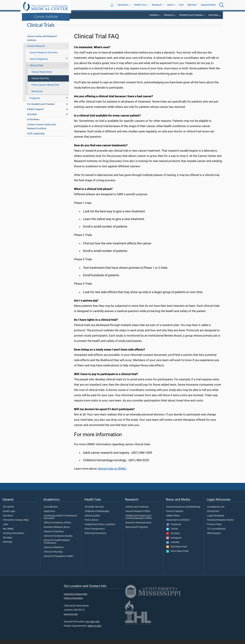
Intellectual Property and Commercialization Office (139, 522)
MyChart (192, 5)
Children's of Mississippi (97, 516)
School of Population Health (58, 561)
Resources (37, 96)
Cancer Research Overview (43, 57)
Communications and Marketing (183, 511)
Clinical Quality (92, 520)
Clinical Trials (215, 22)
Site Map (7, 542)
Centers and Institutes (137, 511)
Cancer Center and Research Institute (42, 43)
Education (123, 5)
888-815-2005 (95, 630)
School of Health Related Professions (57, 546)
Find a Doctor (92, 524)
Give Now (213, 15)
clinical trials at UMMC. (112, 473)
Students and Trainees (191, 15)
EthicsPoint (213, 516)
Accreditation (51, 511)
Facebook (174, 529)
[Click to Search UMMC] (222, 5)
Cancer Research (195, 22)
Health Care (140, 5)
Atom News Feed (177, 556)
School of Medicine (54, 552)
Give (181, 5)
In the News (33, 124)
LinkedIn (173, 547)
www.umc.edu (71, 619)
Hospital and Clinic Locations (100, 529)
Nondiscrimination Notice (220, 524)
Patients (154, 15)
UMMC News (173, 520)
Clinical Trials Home (42, 76)
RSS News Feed (177, 551)
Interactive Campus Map (16, 524)
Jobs (6, 529)
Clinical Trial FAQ (40, 83)
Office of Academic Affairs (57, 527)
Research (157, 5)
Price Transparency (95, 533)
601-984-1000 (93, 626)
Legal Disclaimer (216, 520)
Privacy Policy (214, 529)
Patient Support (35, 114)
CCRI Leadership (36, 138)
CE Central (8, 511)
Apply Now (49, 516)
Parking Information (14, 538)
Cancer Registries (39, 63)
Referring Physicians (95, 538)
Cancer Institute (46, 16)
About (170, 5)
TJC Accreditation (216, 533)
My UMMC (8, 533)
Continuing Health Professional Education (60, 522)
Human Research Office (138, 516)
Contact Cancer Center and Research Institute (41, 131)
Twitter (172, 533)
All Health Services (94, 511)
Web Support (214, 538)
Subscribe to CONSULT (178, 524)
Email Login (9, 516)
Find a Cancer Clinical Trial (45, 89)
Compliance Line (216, 511)
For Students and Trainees (41, 109)
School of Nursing (53, 556)
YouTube (173, 538)
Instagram (174, 542)
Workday (8, 546)
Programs (35, 103)
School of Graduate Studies (58, 540)
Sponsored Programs (137, 532)
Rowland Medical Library (57, 532)
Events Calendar (175, 516)
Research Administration (138, 527)
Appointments (208, 5)
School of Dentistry (54, 536)
